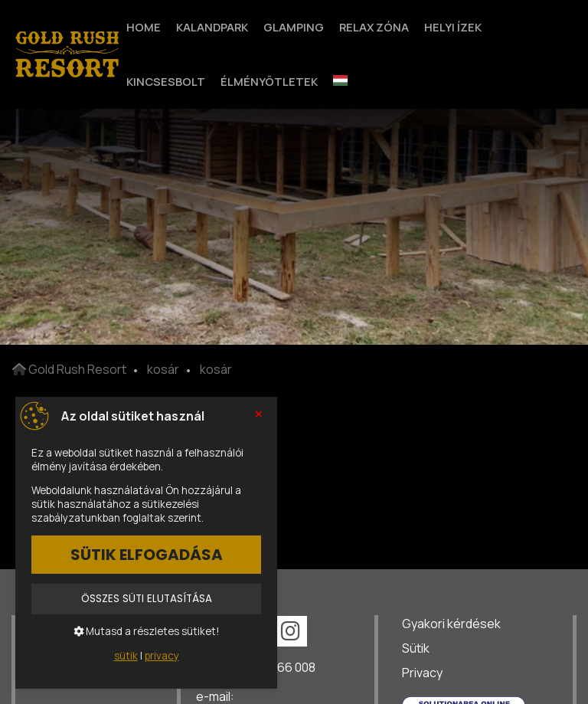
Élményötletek (269, 81)
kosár (163, 369)
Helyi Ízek (453, 27)
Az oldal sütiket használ (133, 416)
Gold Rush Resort (69, 369)
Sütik (416, 648)
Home (144, 27)
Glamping (294, 27)
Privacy (422, 673)
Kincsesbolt (166, 81)
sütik (126, 656)
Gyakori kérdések (451, 624)
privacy (162, 656)
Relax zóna (374, 27)
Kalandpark (212, 27)
